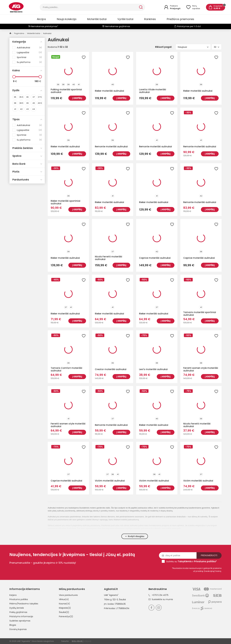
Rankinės (150, 19)
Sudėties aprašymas (20, 621)
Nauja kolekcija (67, 19)
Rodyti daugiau (135, 536)
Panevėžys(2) (66, 616)
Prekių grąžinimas (18, 612)
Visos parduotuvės (68, 595)
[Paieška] (89, 7)
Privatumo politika (19, 599)
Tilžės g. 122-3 (111, 600)
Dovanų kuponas (18, 629)
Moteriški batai (97, 19)
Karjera (13, 595)
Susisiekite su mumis (161, 599)
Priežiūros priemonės (180, 19)
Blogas (13, 625)
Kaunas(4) (64, 604)
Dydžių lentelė (17, 608)
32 (216, 47)
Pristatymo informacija (21, 616)
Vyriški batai (125, 19)
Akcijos (41, 19)
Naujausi (193, 47)
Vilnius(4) (64, 599)
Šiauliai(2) (64, 612)
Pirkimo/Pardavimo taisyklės (24, 604)
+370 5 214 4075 (158, 595)
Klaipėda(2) (65, 608)
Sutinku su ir (192, 561)
